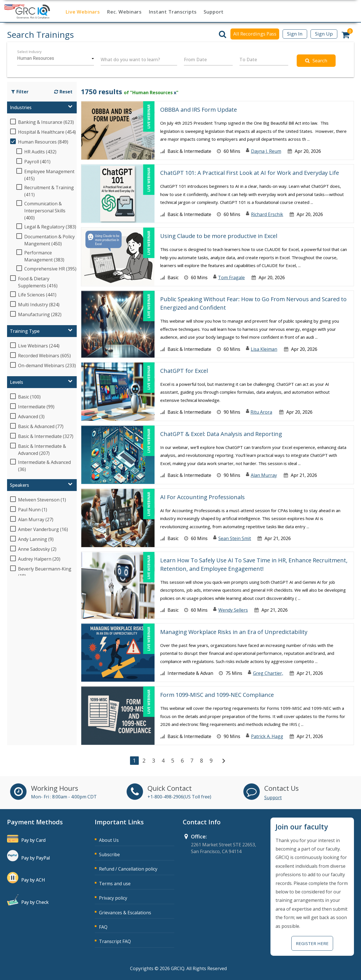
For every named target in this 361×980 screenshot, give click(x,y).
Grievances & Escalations (125, 913)
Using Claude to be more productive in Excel (219, 236)
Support (214, 12)
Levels (16, 382)
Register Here (312, 943)
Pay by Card (33, 840)
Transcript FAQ (115, 941)
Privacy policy (113, 898)
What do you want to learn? (130, 60)
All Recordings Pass (255, 34)
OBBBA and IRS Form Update (199, 110)
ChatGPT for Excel (184, 371)
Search (316, 60)
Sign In (295, 34)
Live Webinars (83, 12)
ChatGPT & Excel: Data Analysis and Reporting (221, 434)
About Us (109, 840)
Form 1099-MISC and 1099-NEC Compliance (217, 695)
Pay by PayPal (36, 858)
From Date (195, 60)
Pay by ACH (33, 880)
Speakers (19, 485)
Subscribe (109, 855)
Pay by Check (35, 902)
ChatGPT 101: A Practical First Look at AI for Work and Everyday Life (250, 173)
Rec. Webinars (124, 12)
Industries (21, 107)
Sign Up (324, 34)
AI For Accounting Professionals (202, 497)
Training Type (25, 331)
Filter (20, 92)
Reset (63, 92)
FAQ (103, 927)
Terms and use (115, 884)
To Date (248, 60)
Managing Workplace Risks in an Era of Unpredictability (234, 632)
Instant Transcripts (173, 12)
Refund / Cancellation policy (128, 869)
